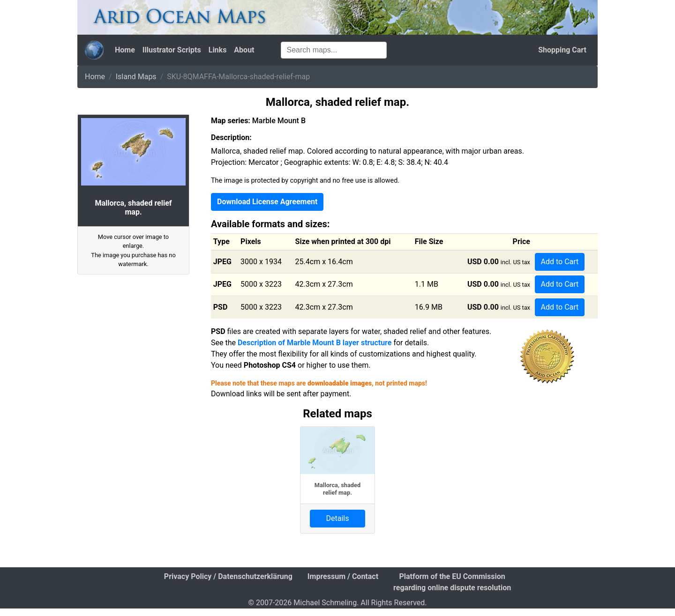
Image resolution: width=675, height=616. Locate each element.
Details (338, 518)
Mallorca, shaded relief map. (337, 489)
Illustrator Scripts (172, 50)
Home (125, 50)
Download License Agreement (267, 202)
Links (218, 50)
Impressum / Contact (343, 576)
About (244, 50)
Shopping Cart (562, 50)
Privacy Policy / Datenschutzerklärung (228, 576)
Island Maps (136, 77)
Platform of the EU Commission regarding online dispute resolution (452, 582)
